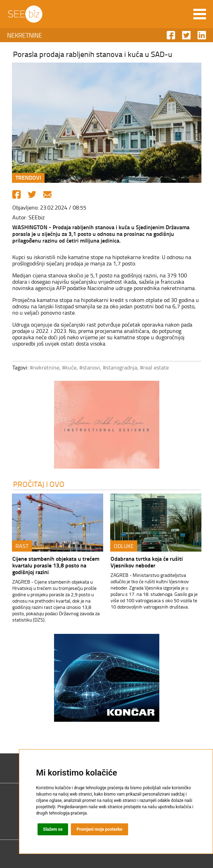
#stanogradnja (120, 367)
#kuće (69, 367)
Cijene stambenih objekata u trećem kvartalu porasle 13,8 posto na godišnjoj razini (56, 565)
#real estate (154, 367)
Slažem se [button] (53, 829)
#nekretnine (45, 367)
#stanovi (90, 367)
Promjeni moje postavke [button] (99, 829)
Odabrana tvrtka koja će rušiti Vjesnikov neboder (147, 562)
